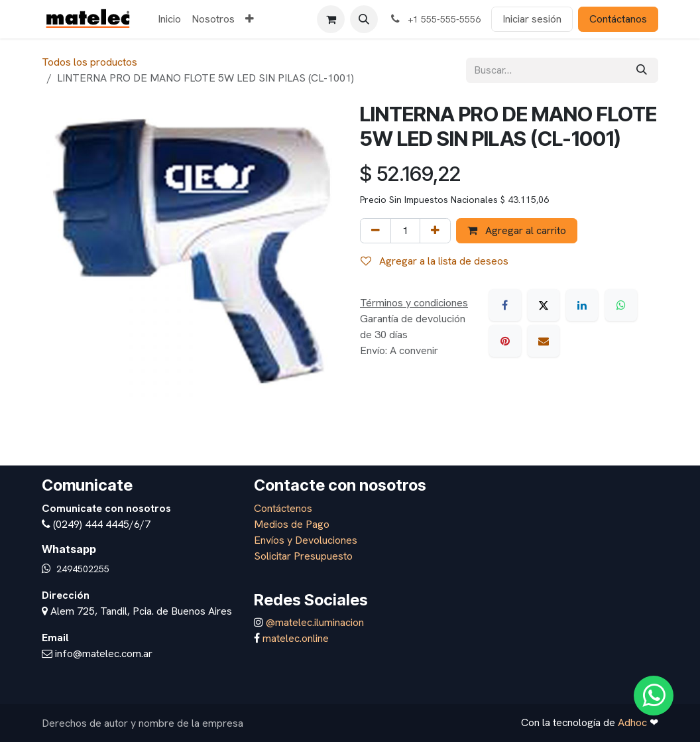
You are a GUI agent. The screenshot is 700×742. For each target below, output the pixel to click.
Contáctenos (283, 508)
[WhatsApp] (621, 305)
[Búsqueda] (642, 70)
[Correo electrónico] (544, 341)
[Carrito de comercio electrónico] (331, 19)
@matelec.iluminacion (314, 622)
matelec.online (296, 638)
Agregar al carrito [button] (517, 230)
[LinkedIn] (582, 305)
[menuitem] (169, 19)
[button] (364, 19)
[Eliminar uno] (376, 231)
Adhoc (634, 722)
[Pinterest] (505, 341)
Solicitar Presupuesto (303, 556)
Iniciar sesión (532, 19)
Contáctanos (618, 19)
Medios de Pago (292, 524)
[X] (544, 305)
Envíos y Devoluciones (306, 540)
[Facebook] (505, 305)
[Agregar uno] (435, 231)
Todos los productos (89, 62)
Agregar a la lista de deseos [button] (435, 261)
